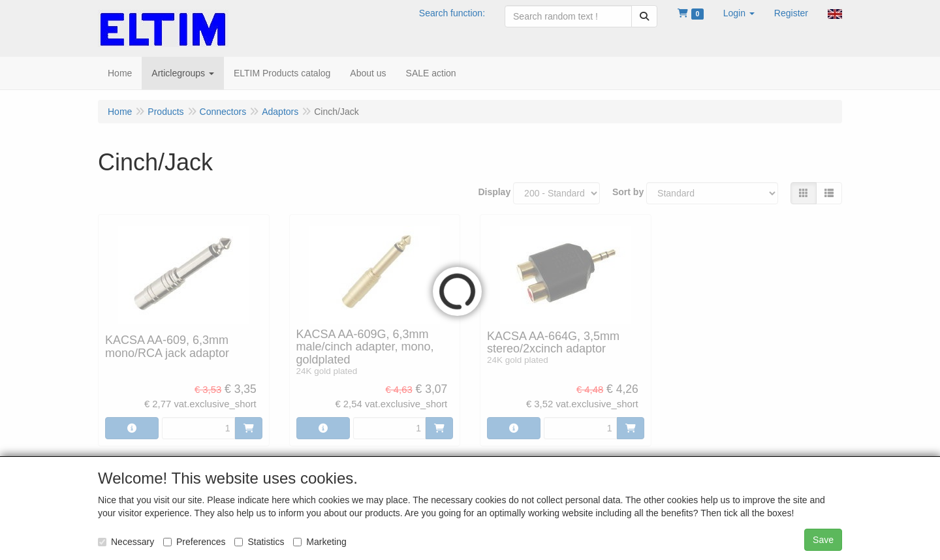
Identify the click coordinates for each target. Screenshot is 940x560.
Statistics (259, 542)
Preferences (194, 542)
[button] (739, 13)
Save (823, 540)
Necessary (126, 542)
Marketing (320, 542)
